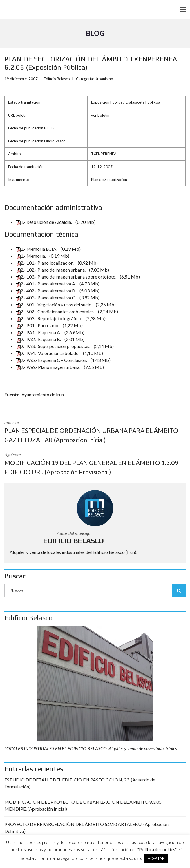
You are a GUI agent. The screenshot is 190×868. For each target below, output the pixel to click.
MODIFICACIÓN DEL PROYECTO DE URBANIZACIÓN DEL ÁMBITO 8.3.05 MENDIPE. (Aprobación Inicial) (83, 805)
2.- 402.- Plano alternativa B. (46, 291)
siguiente (95, 464)
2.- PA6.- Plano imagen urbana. (49, 367)
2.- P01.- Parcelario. (38, 325)
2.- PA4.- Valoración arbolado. (48, 353)
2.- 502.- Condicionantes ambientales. (56, 311)
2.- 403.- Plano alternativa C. (46, 297)
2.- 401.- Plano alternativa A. (46, 284)
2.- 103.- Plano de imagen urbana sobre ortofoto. (67, 277)
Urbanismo (104, 79)
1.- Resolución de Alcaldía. (44, 222)
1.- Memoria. (31, 256)
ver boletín (100, 115)
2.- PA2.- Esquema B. (39, 339)
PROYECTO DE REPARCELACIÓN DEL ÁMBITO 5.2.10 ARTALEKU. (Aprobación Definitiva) (86, 828)
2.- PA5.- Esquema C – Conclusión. (52, 360)
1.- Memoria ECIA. (37, 249)
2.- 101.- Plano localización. (46, 263)
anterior (95, 432)
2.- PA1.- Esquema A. (39, 332)
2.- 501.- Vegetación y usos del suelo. (55, 304)
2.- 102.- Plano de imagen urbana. (51, 270)
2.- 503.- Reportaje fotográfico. (49, 318)
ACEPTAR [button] (156, 858)
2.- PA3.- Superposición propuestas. (54, 346)
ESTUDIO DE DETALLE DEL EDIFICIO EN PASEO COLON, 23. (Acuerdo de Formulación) (80, 783)
